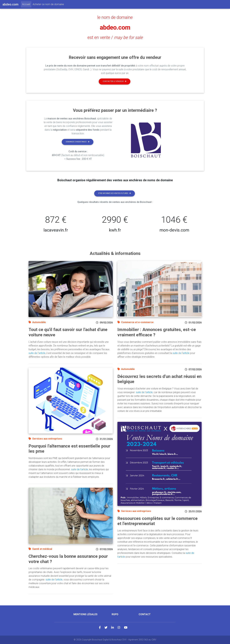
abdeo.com (115, 27)
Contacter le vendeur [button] (115, 81)
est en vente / (115, 38)
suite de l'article (37, 353)
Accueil (27, 4)
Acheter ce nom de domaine (48, 4)
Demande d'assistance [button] (78, 142)
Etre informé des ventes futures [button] (115, 193)
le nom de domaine (115, 17)
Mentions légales (85, 614)
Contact (145, 614)
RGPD (115, 614)
